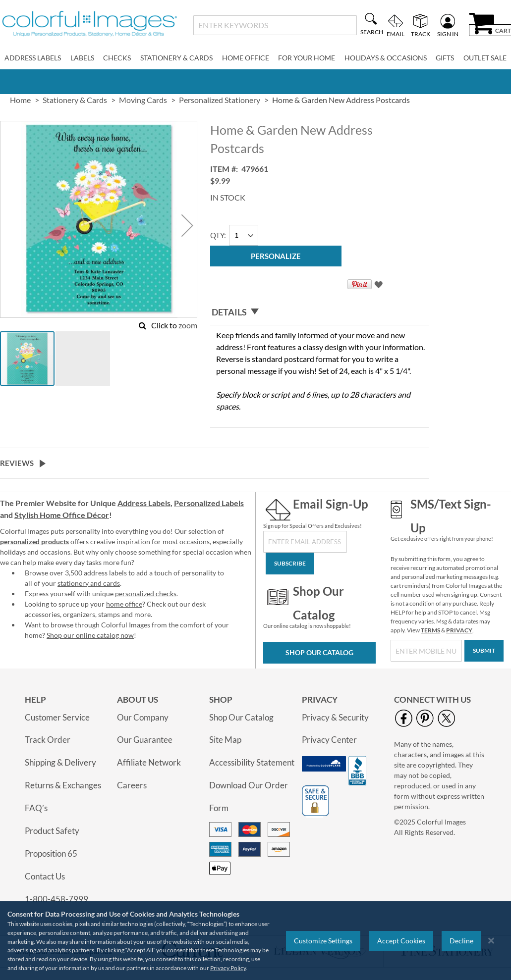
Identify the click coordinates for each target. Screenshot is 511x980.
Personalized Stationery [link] (220, 100)
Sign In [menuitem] (448, 34)
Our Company (143, 717)
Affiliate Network (149, 762)
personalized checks (146, 593)
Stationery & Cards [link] (75, 100)
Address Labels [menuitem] (33, 58)
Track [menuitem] (421, 34)
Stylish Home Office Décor (62, 515)
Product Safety (52, 831)
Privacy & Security (335, 717)
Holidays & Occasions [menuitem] (386, 58)
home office (124, 604)
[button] (187, 226)
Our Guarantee (145, 740)
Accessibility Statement (252, 762)
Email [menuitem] (396, 34)
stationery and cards (89, 583)
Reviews (17, 463)
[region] (255, 941)
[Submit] (484, 651)
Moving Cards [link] (143, 100)
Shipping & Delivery (60, 762)
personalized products (34, 542)
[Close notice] (491, 941)
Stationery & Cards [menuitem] (176, 58)
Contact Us (45, 876)
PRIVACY (459, 630)
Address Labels (144, 503)
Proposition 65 (51, 853)
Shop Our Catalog (319, 652)
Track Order (48, 740)
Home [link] (20, 100)
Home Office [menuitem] (246, 58)
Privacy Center (329, 740)
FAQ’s (36, 808)
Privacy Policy (228, 968)
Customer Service (57, 717)
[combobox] (275, 25)
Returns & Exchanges (63, 785)
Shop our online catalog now (90, 635)
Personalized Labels (209, 503)
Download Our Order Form (249, 797)
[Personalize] (276, 256)
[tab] (320, 312)
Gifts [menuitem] (445, 58)
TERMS (430, 630)
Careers (132, 785)
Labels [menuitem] (82, 58)
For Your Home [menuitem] (307, 58)
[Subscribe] (290, 564)
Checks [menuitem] (117, 58)
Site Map (225, 740)
